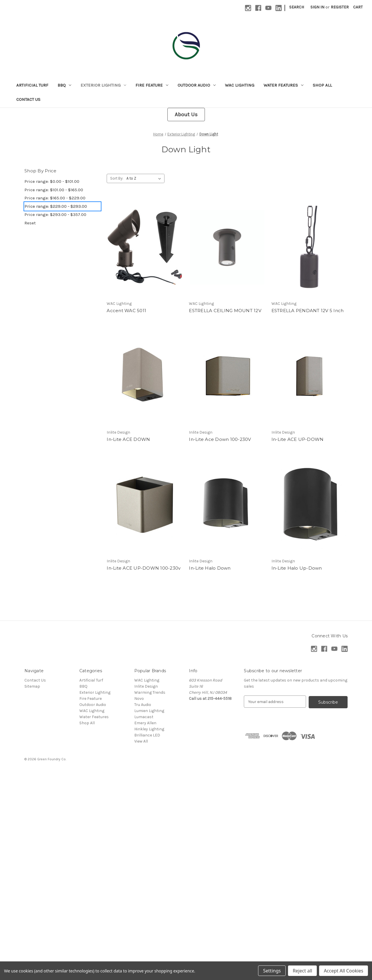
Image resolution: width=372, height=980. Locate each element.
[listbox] (145, 178)
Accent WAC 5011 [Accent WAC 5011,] (126, 311)
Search (297, 7)
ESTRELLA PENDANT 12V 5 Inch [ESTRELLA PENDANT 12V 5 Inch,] (308, 311)
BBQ (64, 85)
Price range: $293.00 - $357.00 (55, 214)
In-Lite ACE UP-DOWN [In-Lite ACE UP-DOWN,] (298, 439)
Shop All (322, 85)
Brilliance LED (147, 735)
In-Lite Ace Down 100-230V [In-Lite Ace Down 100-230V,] (220, 439)
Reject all (302, 971)
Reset (30, 223)
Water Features (284, 85)
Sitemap (32, 686)
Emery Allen (145, 723)
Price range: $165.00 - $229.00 (55, 198)
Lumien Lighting (149, 711)
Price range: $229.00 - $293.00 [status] (56, 206)
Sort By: (117, 178)
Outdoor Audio (197, 85)
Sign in (317, 7)
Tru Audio (143, 705)
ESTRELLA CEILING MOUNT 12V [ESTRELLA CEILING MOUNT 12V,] (225, 311)
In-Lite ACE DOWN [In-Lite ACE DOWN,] (128, 439)
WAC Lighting (240, 85)
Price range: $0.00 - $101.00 (52, 181)
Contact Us (28, 99)
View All (141, 741)
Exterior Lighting (103, 85)
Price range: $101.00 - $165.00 (54, 190)
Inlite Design (146, 686)
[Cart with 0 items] (358, 7)
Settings (272, 971)
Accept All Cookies (344, 971)
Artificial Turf (32, 85)
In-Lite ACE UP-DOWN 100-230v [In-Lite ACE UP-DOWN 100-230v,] (144, 568)
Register (340, 7)
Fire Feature (152, 85)
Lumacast (144, 717)
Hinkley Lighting (149, 729)
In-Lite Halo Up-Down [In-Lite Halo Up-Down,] (297, 568)
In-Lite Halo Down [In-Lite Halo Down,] (210, 568)
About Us (186, 115)
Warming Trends (150, 692)
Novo (139, 699)
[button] (186, 115)
